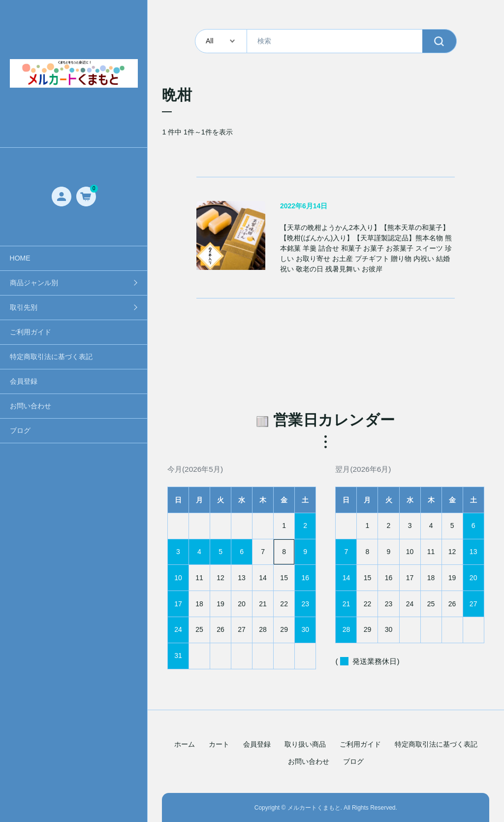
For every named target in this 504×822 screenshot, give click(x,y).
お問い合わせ (31, 406)
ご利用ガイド (31, 332)
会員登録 (24, 381)
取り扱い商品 (305, 744)
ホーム (185, 744)
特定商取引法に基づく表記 (51, 357)
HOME (20, 258)
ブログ (20, 430)
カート (219, 744)
